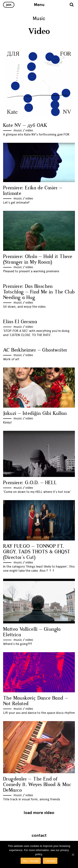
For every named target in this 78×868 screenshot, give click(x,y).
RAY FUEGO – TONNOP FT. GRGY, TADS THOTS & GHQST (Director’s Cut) (37, 552)
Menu (39, 5)
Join (9, 5)
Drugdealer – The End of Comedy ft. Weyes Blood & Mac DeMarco (37, 785)
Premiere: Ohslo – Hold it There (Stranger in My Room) (38, 259)
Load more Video (39, 813)
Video (29, 130)
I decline (50, 861)
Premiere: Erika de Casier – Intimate (33, 191)
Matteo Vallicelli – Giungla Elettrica (32, 632)
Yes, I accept (31, 861)
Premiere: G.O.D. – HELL (30, 483)
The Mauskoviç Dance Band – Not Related (36, 701)
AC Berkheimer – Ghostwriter (35, 350)
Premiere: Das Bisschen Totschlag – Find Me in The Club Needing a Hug (39, 292)
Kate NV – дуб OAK (25, 125)
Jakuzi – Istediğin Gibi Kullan (35, 414)
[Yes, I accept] (73, 855)
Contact (39, 836)
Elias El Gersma (20, 322)
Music (18, 130)
